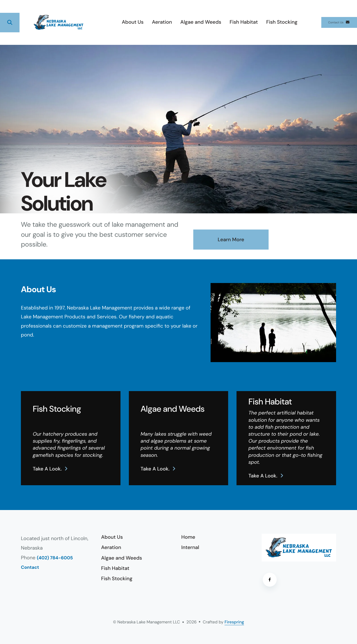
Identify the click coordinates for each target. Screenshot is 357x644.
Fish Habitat (224, 22)
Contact (30, 568)
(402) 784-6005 (55, 558)
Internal (190, 547)
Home (188, 537)
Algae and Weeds (181, 22)
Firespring (234, 622)
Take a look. (47, 469)
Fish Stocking (262, 22)
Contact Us (329, 22)
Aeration (142, 22)
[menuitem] (113, 22)
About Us (113, 22)
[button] (10, 23)
